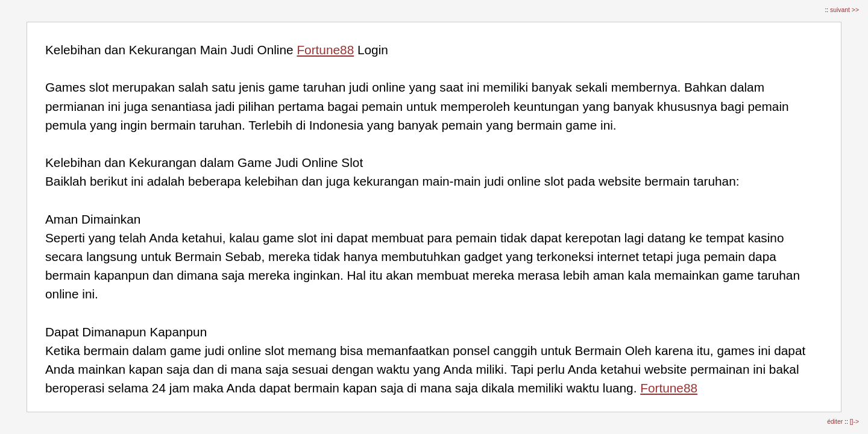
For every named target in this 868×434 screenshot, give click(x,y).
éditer (836, 422)
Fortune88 (325, 50)
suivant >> (844, 10)
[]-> (854, 422)
